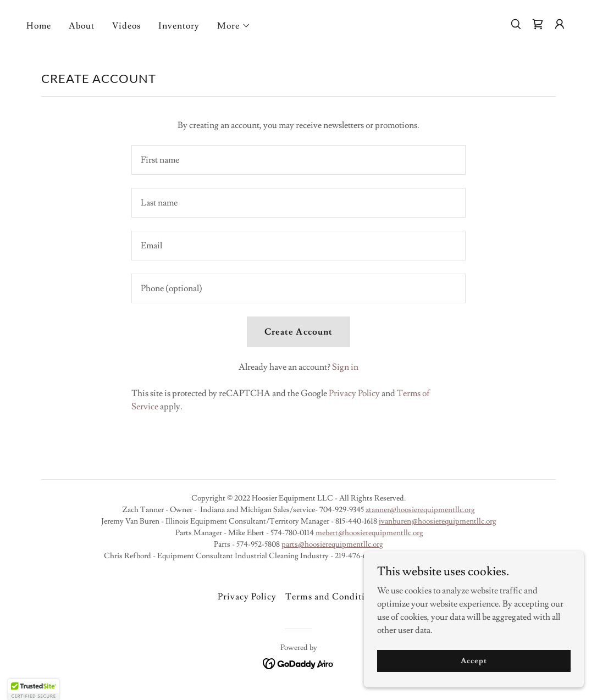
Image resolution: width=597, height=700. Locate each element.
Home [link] (39, 26)
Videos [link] (126, 26)
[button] (234, 26)
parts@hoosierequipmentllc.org (332, 545)
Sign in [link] (345, 367)
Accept (474, 660)
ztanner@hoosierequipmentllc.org (420, 510)
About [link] (82, 26)
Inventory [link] (179, 26)
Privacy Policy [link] (354, 393)
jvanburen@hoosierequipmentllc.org (438, 521)
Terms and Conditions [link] (332, 597)
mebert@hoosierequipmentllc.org (369, 533)
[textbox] (298, 160)
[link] (538, 24)
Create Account (298, 332)
